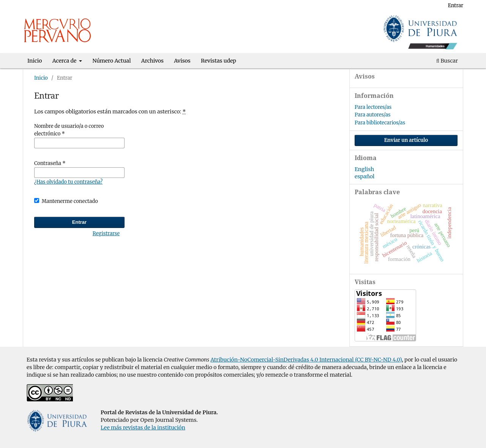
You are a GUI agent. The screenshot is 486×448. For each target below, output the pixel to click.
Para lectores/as (373, 107)
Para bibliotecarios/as (380, 123)
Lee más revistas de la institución (143, 428)
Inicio (35, 61)
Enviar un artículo (406, 140)
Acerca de (65, 61)
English (364, 169)
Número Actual (112, 61)
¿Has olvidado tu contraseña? (68, 182)
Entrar (456, 6)
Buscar (447, 61)
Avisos (182, 61)
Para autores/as (372, 115)
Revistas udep (219, 61)
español (364, 176)
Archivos (152, 61)
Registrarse (425, 6)
